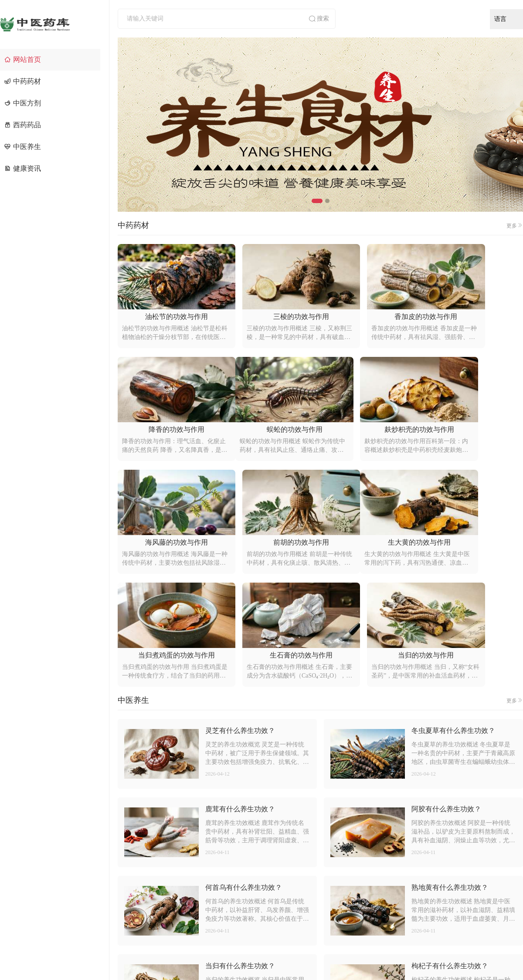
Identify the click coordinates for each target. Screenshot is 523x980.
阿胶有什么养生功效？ (446, 696)
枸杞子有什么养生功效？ (450, 853)
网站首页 (23, 59)
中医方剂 (23, 103)
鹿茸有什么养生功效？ (240, 696)
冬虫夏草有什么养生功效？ (453, 618)
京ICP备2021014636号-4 (358, 957)
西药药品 (23, 125)
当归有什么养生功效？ (240, 853)
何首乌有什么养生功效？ (244, 775)
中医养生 (23, 147)
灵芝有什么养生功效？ (240, 618)
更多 (515, 226)
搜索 (319, 19)
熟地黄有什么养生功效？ (450, 775)
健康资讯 (23, 168)
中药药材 (23, 81)
